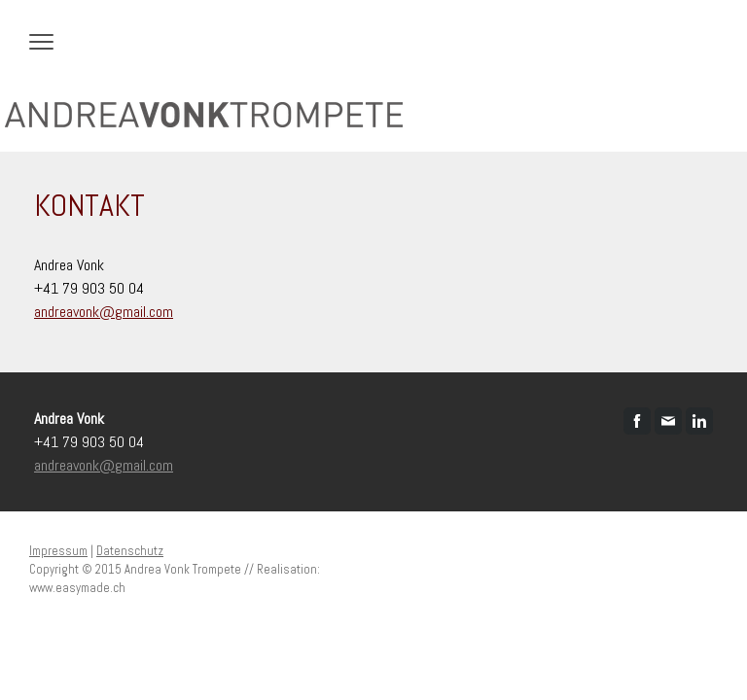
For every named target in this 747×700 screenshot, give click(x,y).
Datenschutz (130, 551)
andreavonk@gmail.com (104, 312)
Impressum (58, 551)
